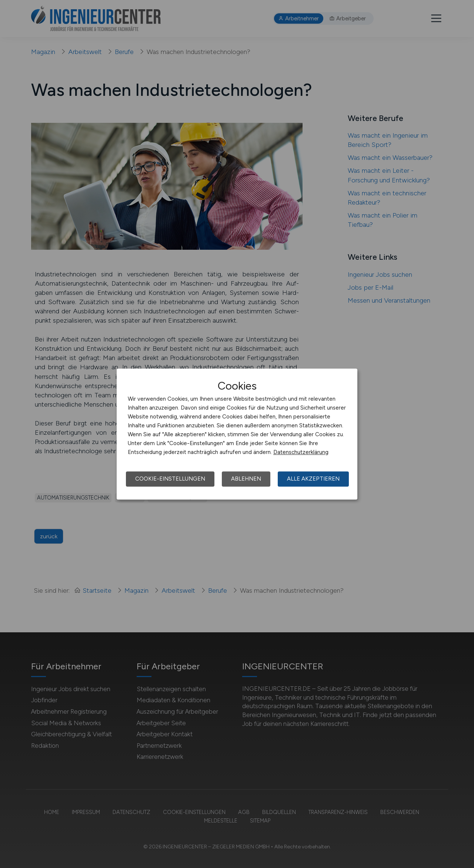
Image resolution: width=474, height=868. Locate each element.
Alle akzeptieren (313, 479)
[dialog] (237, 434)
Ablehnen (246, 479)
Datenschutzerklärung (301, 452)
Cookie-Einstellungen (170, 479)
